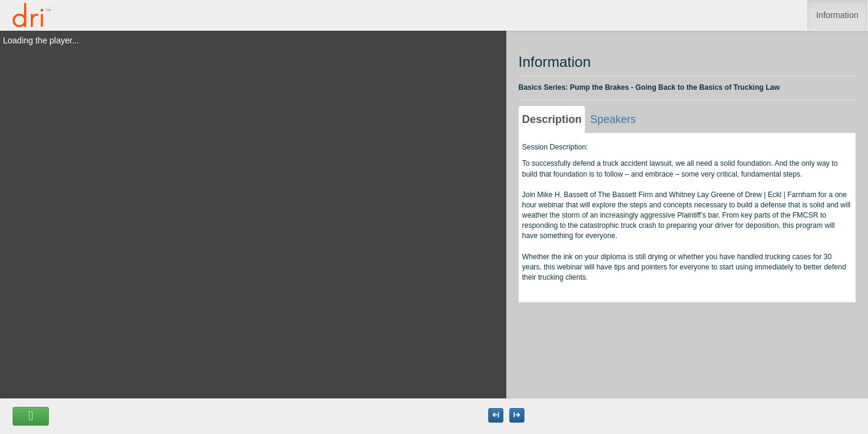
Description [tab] (552, 119)
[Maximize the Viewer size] (496, 415)
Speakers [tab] (613, 119)
